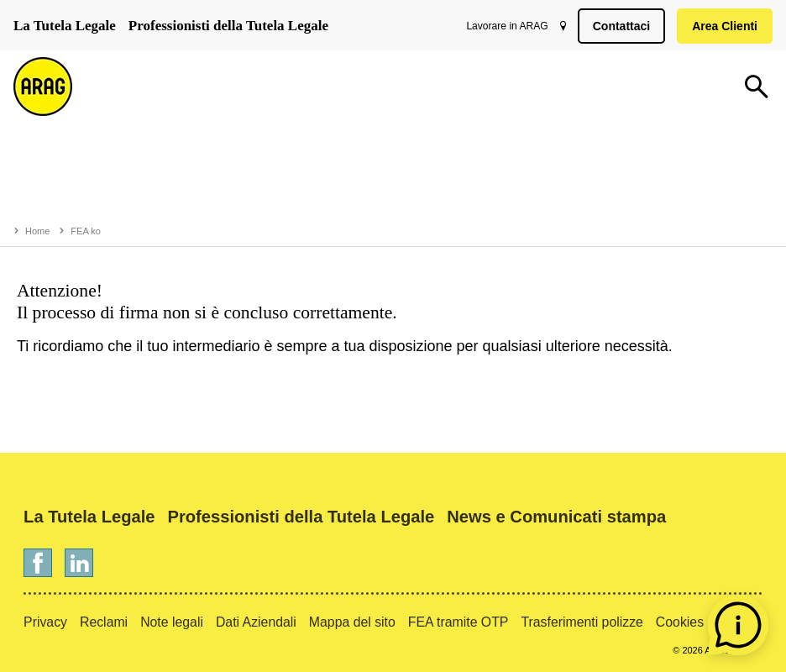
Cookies (680, 622)
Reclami (104, 622)
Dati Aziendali (256, 622)
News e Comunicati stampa (556, 517)
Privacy (45, 622)
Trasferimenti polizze (582, 622)
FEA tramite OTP (458, 622)
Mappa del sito (352, 622)
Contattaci (618, 26)
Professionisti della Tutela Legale (228, 26)
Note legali (172, 622)
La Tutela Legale (65, 26)
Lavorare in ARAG (503, 26)
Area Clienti (721, 26)
